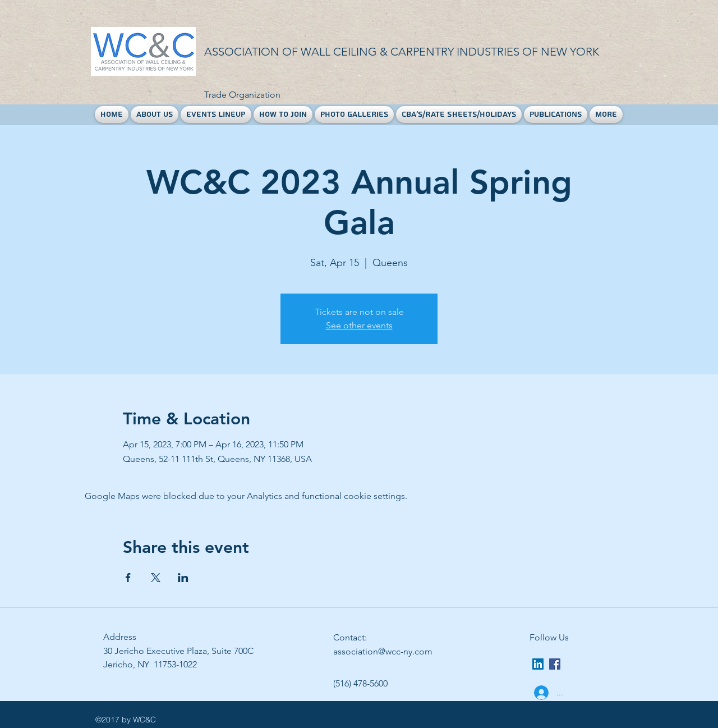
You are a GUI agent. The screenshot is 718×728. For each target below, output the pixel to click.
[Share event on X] (156, 578)
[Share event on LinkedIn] (183, 578)
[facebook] (555, 664)
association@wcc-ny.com (383, 651)
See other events (359, 325)
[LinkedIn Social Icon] (538, 664)
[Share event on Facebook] (128, 578)
